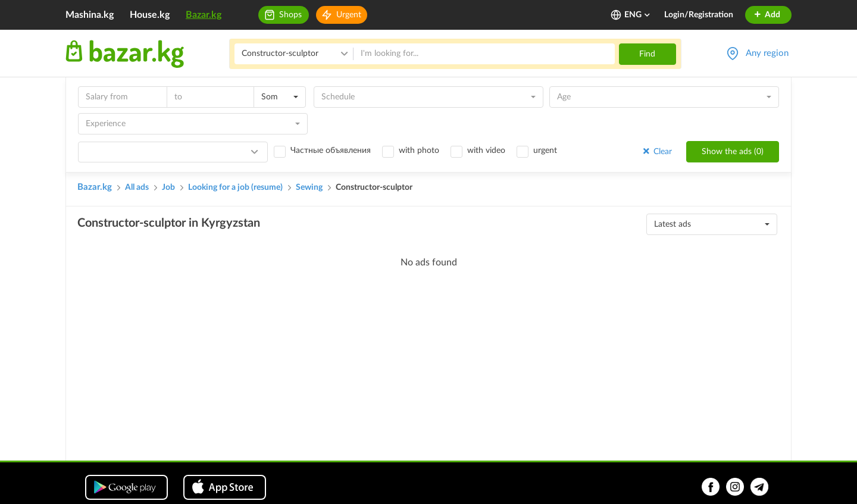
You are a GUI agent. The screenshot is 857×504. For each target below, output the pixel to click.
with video (486, 151)
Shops (290, 15)
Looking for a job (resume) (235, 187)
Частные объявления (331, 151)
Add (767, 15)
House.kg (150, 15)
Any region (767, 53)
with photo (419, 151)
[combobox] (280, 97)
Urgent (349, 15)
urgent (545, 151)
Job (168, 187)
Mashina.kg (90, 15)
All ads (137, 187)
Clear (656, 151)
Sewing (309, 187)
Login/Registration (699, 15)
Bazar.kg (204, 15)
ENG (638, 15)
